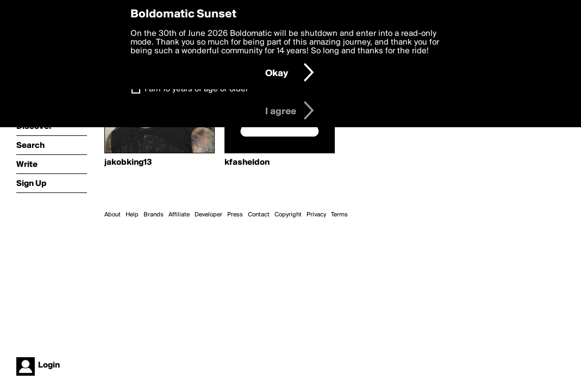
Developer (208, 215)
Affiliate (179, 215)
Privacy (316, 215)
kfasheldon (247, 163)
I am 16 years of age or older (196, 89)
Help (132, 215)
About (113, 215)
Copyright (288, 215)
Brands (154, 215)
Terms (339, 215)
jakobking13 (128, 163)
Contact (259, 215)
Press (235, 215)
